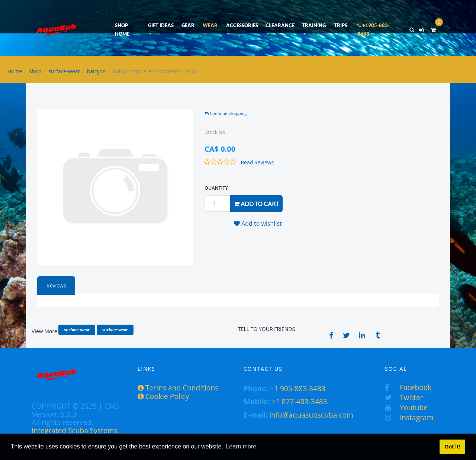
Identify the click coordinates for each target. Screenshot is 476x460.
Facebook (408, 387)
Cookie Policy (163, 396)
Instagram (409, 417)
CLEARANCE (280, 25)
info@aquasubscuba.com (311, 415)
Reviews (56, 285)
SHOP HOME (122, 30)
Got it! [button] (452, 447)
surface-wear (64, 71)
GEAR (188, 25)
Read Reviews (257, 162)
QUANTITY (216, 188)
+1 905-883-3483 (298, 388)
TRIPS (341, 25)
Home (15, 71)
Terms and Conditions (178, 388)
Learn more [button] (241, 446)
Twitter (404, 397)
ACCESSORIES (242, 25)
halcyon (97, 71)
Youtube (406, 407)
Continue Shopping (226, 113)
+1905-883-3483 (374, 30)
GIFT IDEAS (161, 25)
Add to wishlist (258, 223)
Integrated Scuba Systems (75, 430)
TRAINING (314, 25)
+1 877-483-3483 (300, 401)
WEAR (210, 25)
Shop (35, 71)
